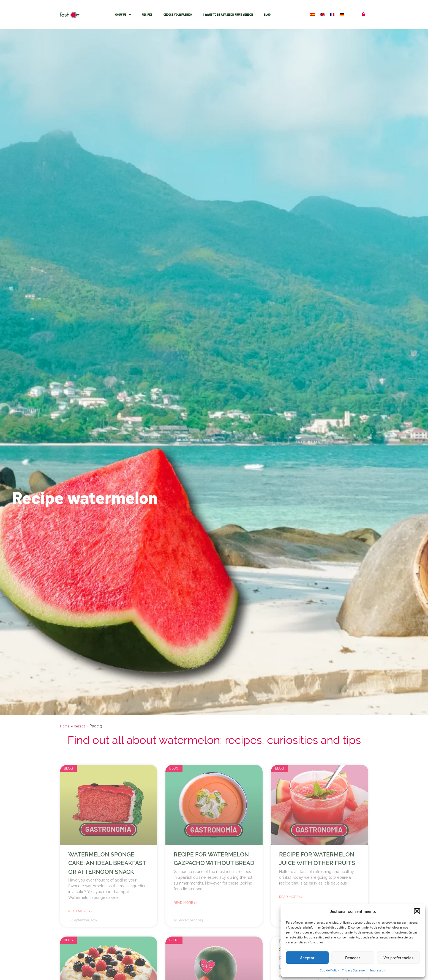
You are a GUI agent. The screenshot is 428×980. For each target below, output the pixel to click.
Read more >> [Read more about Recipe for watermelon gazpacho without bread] (185, 903)
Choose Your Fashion (178, 15)
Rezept (79, 726)
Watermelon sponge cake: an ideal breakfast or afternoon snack (107, 863)
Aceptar (307, 958)
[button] (417, 911)
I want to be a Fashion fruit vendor (228, 15)
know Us (123, 15)
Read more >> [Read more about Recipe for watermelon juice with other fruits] (291, 897)
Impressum (378, 970)
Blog (267, 15)
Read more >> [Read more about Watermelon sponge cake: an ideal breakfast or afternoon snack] (80, 911)
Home (65, 726)
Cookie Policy (329, 970)
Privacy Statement (355, 970)
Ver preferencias (398, 958)
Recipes (147, 15)
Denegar (353, 958)
